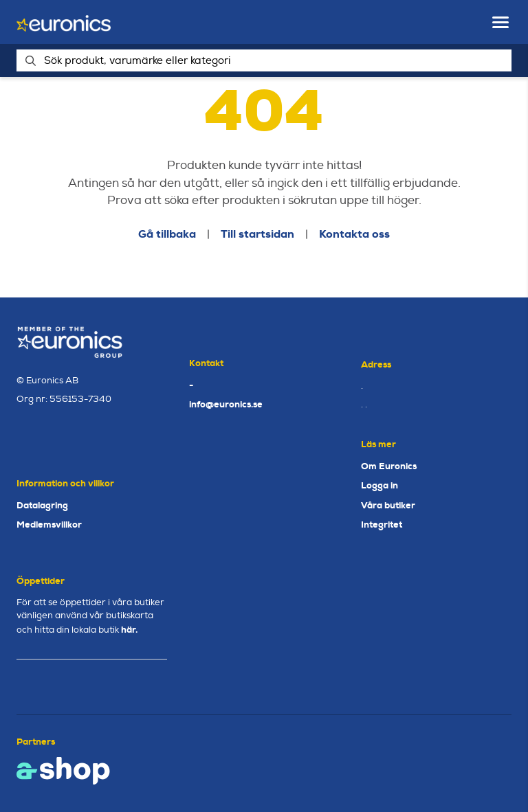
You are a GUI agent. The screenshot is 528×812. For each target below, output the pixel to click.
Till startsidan (257, 234)
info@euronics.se (226, 404)
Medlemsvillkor (49, 525)
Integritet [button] (382, 525)
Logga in (379, 485)
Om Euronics (389, 466)
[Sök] (264, 60)
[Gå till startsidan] (64, 22)
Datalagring (42, 505)
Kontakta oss (354, 234)
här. (129, 630)
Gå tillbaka (167, 234)
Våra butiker (388, 505)
